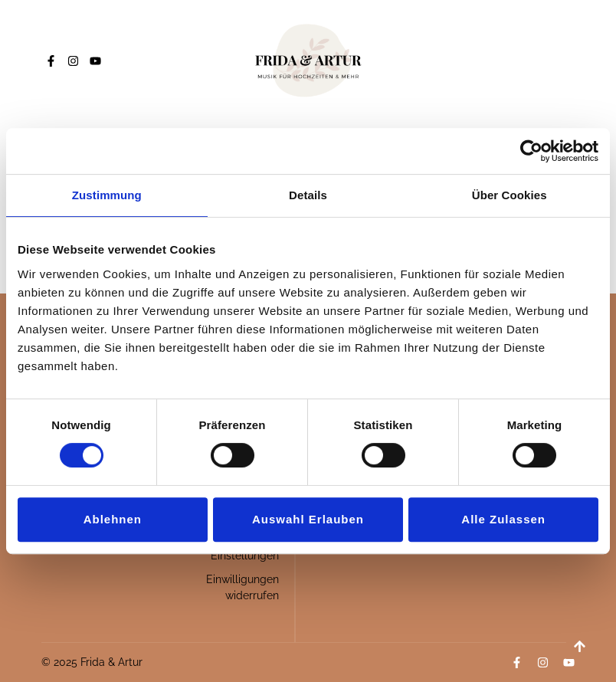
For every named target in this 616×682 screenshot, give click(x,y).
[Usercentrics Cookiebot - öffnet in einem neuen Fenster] (531, 151)
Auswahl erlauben (308, 519)
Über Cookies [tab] (510, 195)
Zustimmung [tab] (107, 195)
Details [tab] (308, 195)
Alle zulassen (503, 519)
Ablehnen (113, 519)
